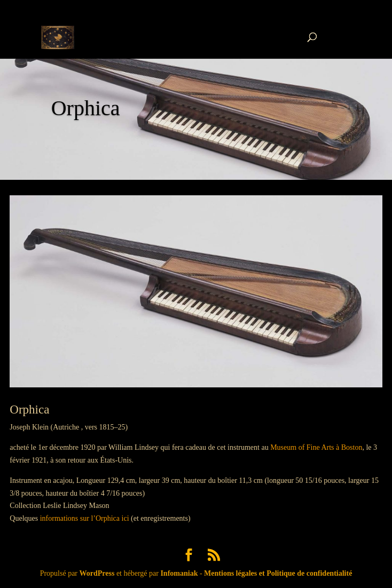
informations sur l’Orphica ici (85, 518)
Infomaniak (179, 573)
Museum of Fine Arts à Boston (316, 447)
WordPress (97, 573)
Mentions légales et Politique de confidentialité (278, 573)
